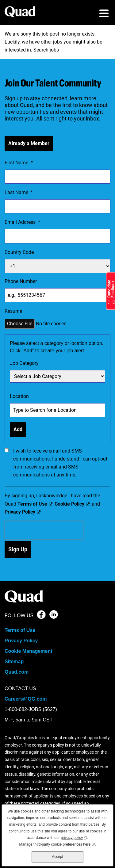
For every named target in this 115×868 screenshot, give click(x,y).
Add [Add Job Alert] (18, 429)
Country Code (19, 252)
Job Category (24, 363)
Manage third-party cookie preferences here (57, 844)
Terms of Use (32, 504)
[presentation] (44, 530)
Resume (13, 311)
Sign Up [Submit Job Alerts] (18, 549)
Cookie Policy (69, 504)
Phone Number (21, 281)
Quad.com (17, 672)
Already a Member (29, 143)
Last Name (19, 193)
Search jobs (46, 50)
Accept (57, 857)
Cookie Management (29, 651)
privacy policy (74, 837)
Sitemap (14, 662)
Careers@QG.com (26, 699)
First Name (19, 163)
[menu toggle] (104, 14)
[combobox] (57, 410)
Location (19, 396)
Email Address (22, 222)
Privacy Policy (20, 512)
